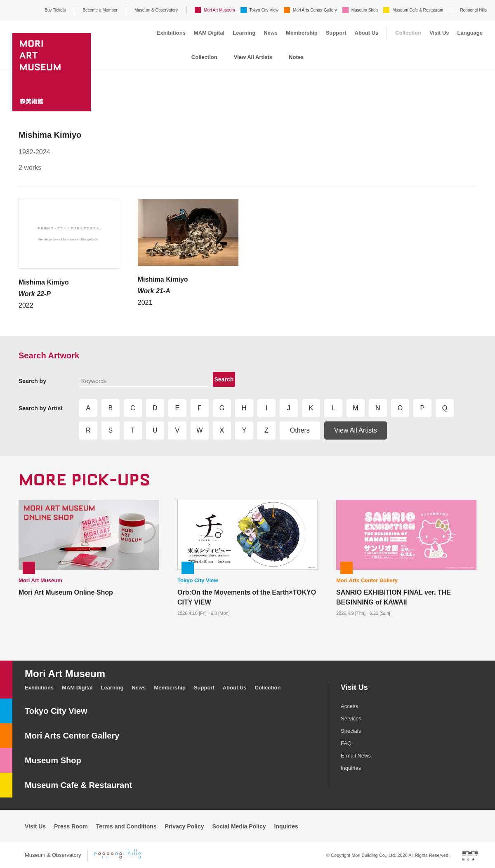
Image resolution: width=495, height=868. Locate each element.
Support (336, 33)
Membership (302, 33)
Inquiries (351, 768)
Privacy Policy (185, 826)
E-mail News (356, 756)
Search (224, 379)
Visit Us (439, 33)
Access (349, 706)
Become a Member (100, 10)
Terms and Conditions (126, 826)
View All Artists (253, 57)
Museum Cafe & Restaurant (418, 10)
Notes (296, 57)
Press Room (71, 826)
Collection (408, 33)
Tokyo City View (264, 10)
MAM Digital (209, 33)
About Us (367, 33)
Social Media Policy (239, 826)
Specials (351, 731)
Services (351, 719)
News (271, 33)
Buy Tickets (55, 10)
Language (470, 33)
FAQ (346, 743)
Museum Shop (365, 10)
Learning (244, 33)
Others (300, 430)
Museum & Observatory (156, 10)
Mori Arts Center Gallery (315, 10)
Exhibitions (171, 33)
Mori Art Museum (219, 10)
